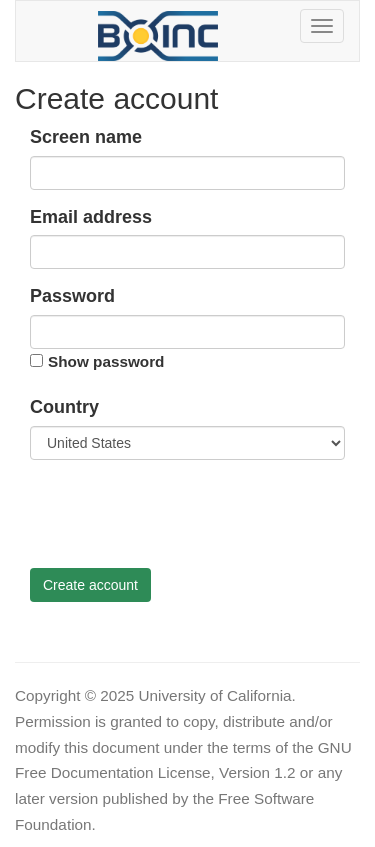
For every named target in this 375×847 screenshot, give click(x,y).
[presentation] (182, 514)
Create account (90, 585)
